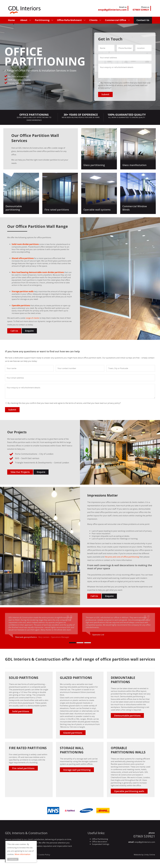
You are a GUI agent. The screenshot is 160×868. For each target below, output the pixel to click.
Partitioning (42, 20)
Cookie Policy (44, 855)
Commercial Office (116, 20)
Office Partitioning (100, 839)
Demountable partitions (127, 716)
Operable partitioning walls (129, 791)
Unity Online (149, 855)
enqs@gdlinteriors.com (145, 842)
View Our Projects (20, 472)
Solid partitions (21, 711)
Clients (93, 20)
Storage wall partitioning (77, 770)
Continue (13, 859)
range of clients (32, 318)
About (24, 20)
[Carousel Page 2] (80, 643)
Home (11, 20)
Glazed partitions (73, 733)
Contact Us (143, 20)
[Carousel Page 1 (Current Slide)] (72, 643)
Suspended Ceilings (101, 844)
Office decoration (100, 842)
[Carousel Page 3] (88, 643)
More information (23, 854)
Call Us (14, 331)
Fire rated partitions (23, 768)
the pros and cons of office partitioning (122, 557)
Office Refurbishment (69, 20)
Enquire (29, 331)
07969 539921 (144, 836)
